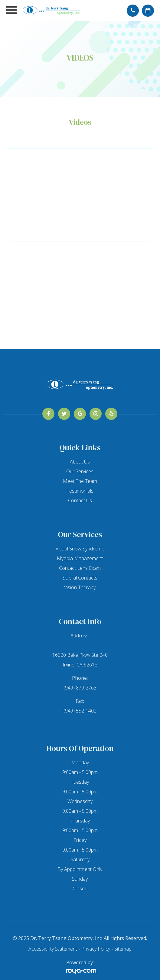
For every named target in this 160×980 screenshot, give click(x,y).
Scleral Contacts (80, 578)
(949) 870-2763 (80, 688)
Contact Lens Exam (80, 568)
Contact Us (80, 500)
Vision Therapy (80, 587)
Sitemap (123, 949)
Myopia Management (80, 558)
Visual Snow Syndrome (80, 549)
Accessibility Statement (53, 949)
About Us (80, 462)
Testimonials (80, 491)
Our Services (80, 471)
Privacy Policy (96, 949)
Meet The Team (80, 481)
